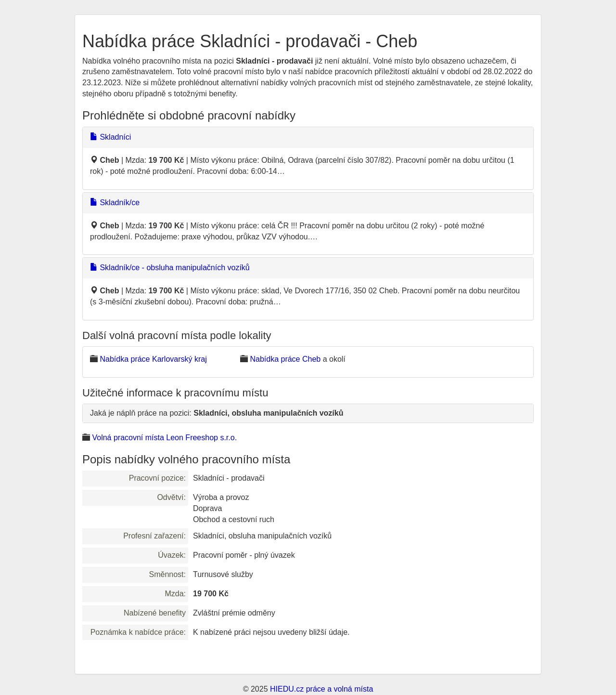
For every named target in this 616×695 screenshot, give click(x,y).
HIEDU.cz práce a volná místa (321, 689)
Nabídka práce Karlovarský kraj (153, 359)
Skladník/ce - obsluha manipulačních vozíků (170, 268)
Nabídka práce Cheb (285, 359)
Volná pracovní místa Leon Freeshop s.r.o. (164, 438)
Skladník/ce (115, 203)
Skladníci (110, 137)
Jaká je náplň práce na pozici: (217, 413)
